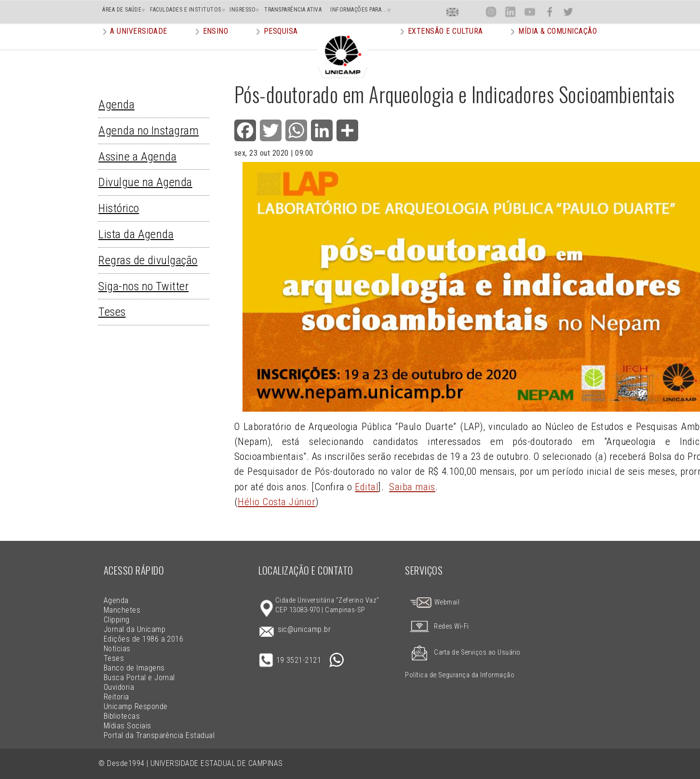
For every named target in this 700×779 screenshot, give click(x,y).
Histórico (119, 208)
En (453, 12)
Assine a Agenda (137, 157)
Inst (491, 12)
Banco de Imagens (134, 668)
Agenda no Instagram (148, 131)
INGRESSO (242, 10)
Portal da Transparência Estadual (159, 735)
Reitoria (116, 697)
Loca (472, 12)
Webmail (434, 602)
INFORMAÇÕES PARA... (358, 10)
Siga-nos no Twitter (143, 286)
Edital (367, 487)
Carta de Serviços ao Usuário (463, 652)
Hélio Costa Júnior (276, 502)
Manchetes (122, 610)
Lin (510, 12)
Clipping (117, 620)
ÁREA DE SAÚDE (122, 10)
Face (549, 12)
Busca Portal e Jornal (139, 678)
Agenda (116, 105)
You (529, 12)
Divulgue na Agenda (145, 182)
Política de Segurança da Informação (460, 675)
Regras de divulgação (148, 260)
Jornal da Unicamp (135, 629)
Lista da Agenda (136, 234)
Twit (568, 12)
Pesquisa (281, 46)
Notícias (117, 649)
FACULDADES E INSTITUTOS (185, 10)
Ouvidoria (119, 687)
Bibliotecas (122, 716)
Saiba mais (412, 487)
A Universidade (139, 46)
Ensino (216, 46)
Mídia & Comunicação (558, 46)
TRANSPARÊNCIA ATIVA (293, 10)
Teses (112, 312)
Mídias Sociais (128, 726)
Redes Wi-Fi (437, 626)
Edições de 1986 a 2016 (144, 639)
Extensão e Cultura (445, 46)
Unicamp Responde (136, 706)
